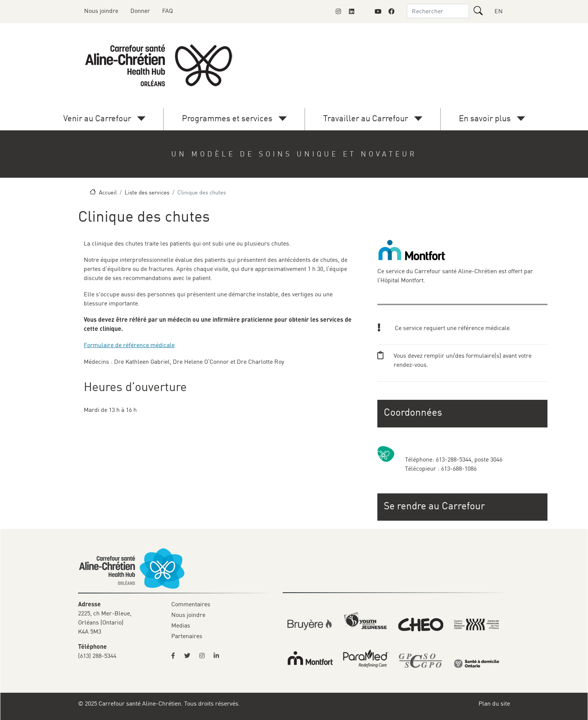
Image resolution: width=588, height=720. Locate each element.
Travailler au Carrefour (366, 118)
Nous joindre (101, 11)
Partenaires (187, 636)
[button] (463, 506)
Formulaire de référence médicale (129, 345)
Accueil (108, 192)
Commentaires (191, 604)
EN (499, 11)
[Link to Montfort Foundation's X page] (365, 11)
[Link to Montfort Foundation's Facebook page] (391, 11)
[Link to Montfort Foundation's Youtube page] (378, 11)
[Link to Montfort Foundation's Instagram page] (338, 11)
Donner (140, 11)
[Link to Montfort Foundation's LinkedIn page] (352, 11)
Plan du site (494, 703)
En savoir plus (485, 118)
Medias (181, 625)
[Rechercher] (478, 11)
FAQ (167, 11)
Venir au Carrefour (97, 118)
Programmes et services (227, 118)
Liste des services (147, 192)
